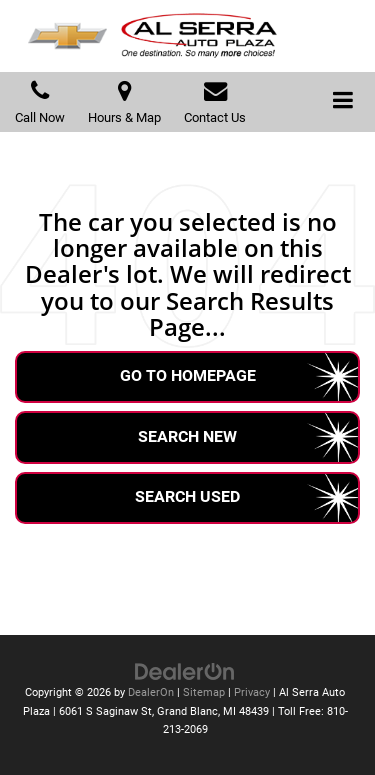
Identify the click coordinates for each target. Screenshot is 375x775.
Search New (187, 436)
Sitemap (204, 692)
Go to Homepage (188, 375)
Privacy (252, 692)
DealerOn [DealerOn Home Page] (151, 692)
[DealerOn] (185, 670)
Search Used (187, 496)
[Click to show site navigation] (343, 102)
